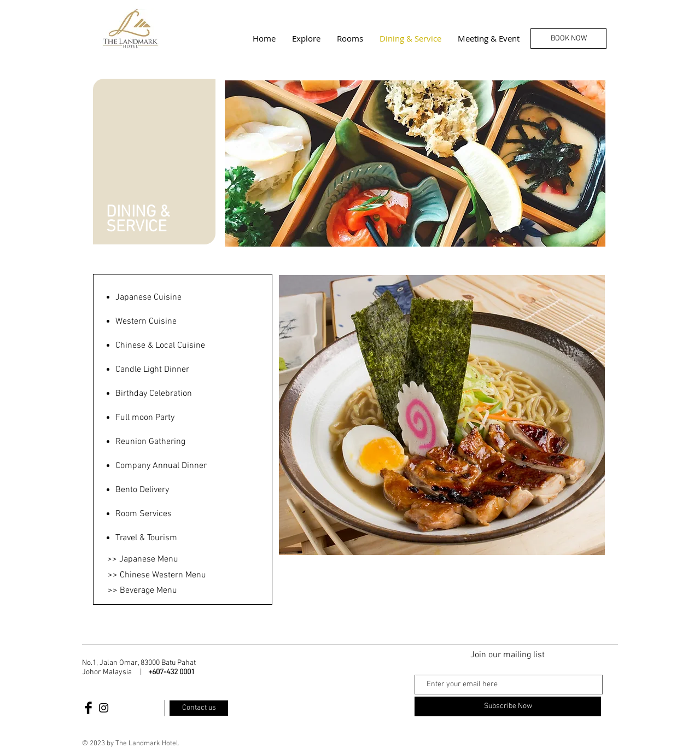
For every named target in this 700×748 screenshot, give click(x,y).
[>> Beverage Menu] (142, 591)
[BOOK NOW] (568, 39)
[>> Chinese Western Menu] (157, 575)
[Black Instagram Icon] (104, 708)
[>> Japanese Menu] (143, 559)
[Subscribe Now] (508, 706)
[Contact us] (199, 708)
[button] (442, 415)
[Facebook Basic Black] (88, 708)
